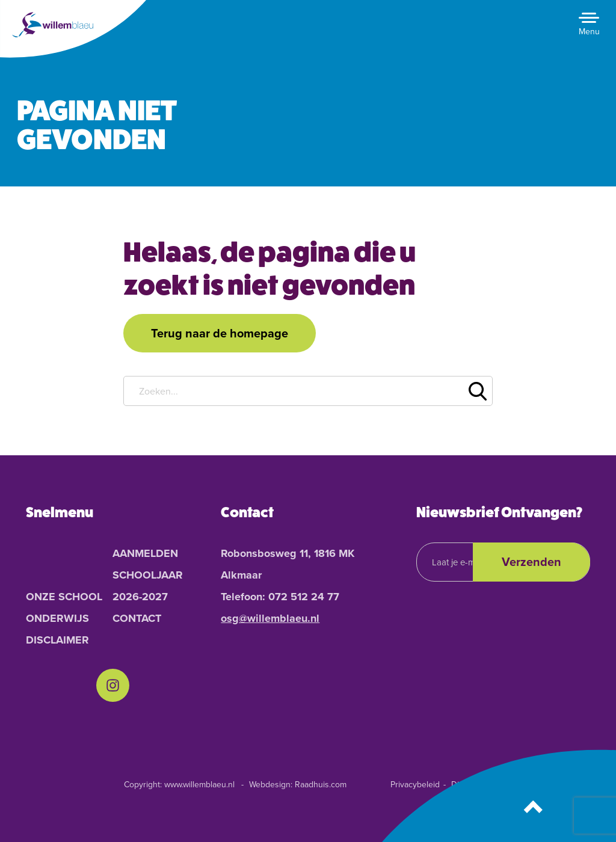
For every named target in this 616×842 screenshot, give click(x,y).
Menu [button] (589, 32)
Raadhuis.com (321, 785)
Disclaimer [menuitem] (57, 640)
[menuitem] (113, 685)
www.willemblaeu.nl (199, 785)
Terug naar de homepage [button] (220, 333)
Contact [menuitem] (137, 618)
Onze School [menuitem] (64, 597)
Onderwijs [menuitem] (57, 618)
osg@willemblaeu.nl (270, 618)
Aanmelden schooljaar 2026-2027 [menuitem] (148, 575)
